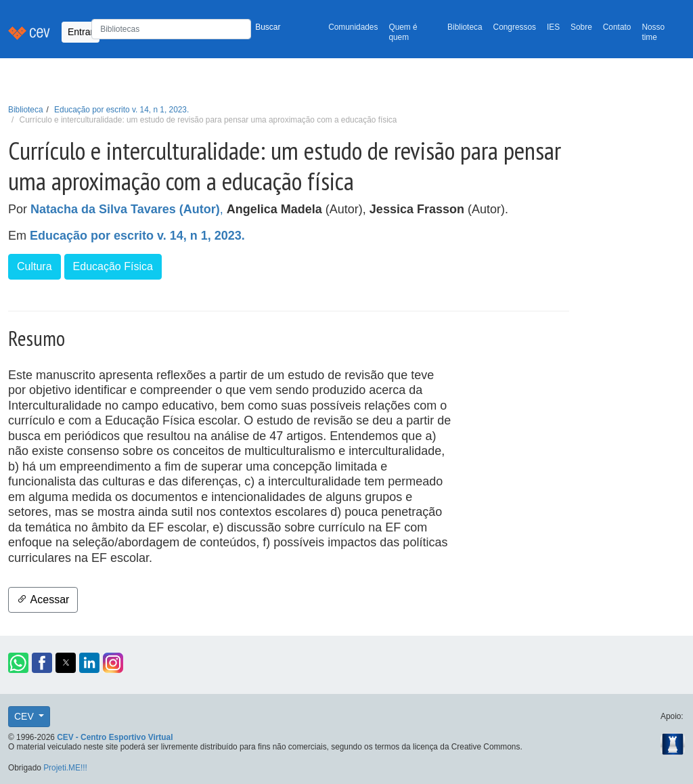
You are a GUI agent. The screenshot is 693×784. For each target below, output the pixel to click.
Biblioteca (465, 27)
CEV (25, 716)
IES (553, 27)
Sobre (581, 27)
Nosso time (653, 32)
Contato (617, 27)
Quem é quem (403, 32)
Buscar (268, 27)
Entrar (81, 32)
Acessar (43, 600)
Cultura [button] (35, 266)
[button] (18, 663)
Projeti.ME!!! (65, 768)
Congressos (515, 27)
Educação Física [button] (113, 266)
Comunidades (353, 27)
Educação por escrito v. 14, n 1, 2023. (121, 110)
